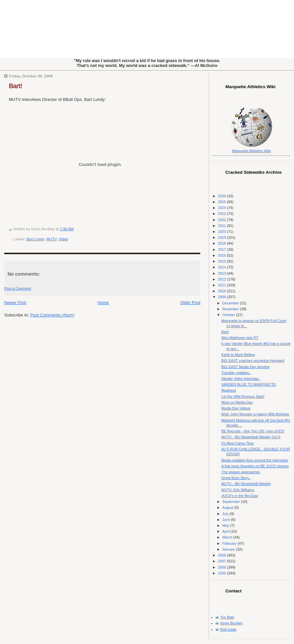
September (231, 502)
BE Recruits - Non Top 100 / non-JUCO (253, 431)
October (229, 315)
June (227, 520)
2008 (222, 555)
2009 (222, 297)
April (226, 531)
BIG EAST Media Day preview (246, 367)
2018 (222, 243)
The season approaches (241, 472)
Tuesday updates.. (236, 373)
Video (64, 239)
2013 (222, 273)
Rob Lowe (228, 629)
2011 (222, 285)
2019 (222, 237)
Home (103, 303)
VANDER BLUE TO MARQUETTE (249, 384)
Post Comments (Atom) (52, 315)
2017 (222, 250)
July (226, 514)
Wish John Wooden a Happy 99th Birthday (255, 414)
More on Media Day (237, 402)
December (231, 303)
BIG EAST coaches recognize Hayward (253, 361)
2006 (222, 567)
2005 (222, 573)
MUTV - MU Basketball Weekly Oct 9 (251, 437)
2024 (222, 208)
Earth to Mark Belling (238, 355)
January (229, 549)
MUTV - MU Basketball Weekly (246, 484)
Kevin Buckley (231, 623)
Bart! (16, 86)
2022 (222, 220)
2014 (222, 267)
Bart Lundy (35, 239)
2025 (222, 202)
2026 (222, 196)
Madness (229, 390)
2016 (222, 255)
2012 (222, 279)
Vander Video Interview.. (241, 378)
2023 (222, 214)
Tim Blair (227, 617)
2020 (222, 232)
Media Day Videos (236, 408)
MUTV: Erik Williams (238, 490)
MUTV (51, 239)
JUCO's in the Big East (240, 496)
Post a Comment (18, 288)
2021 (222, 226)
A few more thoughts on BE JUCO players (255, 466)
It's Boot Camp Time (238, 443)
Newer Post (15, 303)
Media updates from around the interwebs (255, 460)
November (231, 309)
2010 (222, 291)
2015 (222, 261)
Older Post (190, 303)
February (230, 543)
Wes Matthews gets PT (240, 338)
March (228, 537)
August (228, 507)
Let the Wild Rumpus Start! (243, 396)
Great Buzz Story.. (236, 478)
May (226, 525)
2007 (222, 561)
